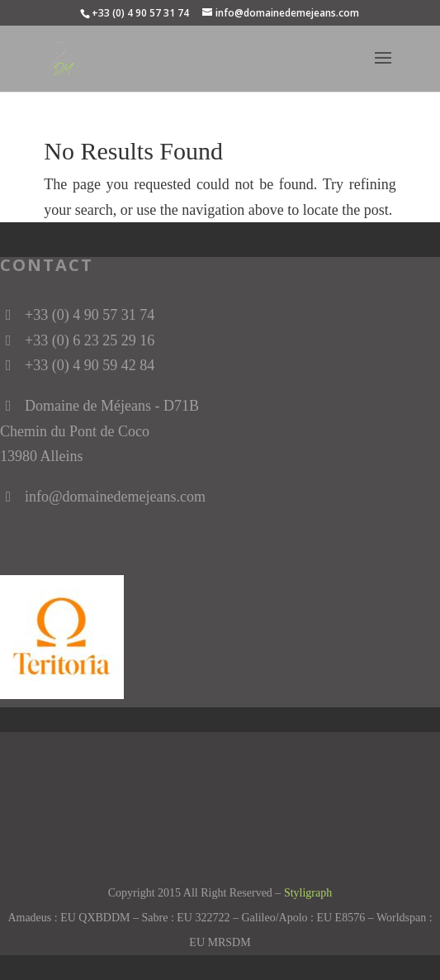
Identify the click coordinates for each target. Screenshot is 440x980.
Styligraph (308, 893)
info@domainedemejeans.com (115, 497)
